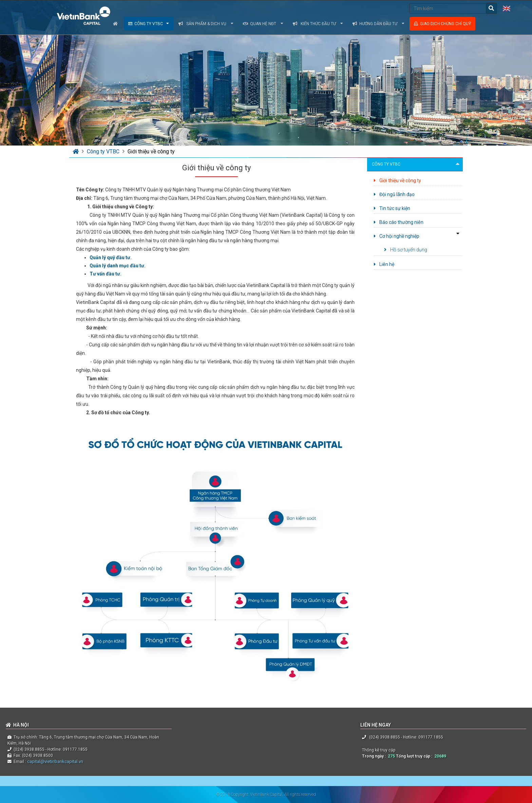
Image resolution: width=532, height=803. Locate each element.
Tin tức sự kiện (392, 208)
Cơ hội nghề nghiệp (397, 236)
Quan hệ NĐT (263, 24)
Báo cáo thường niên (399, 222)
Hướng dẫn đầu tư (378, 24)
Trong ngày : (375, 756)
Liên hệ (384, 264)
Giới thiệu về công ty (151, 151)
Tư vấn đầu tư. (106, 274)
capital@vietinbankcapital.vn (55, 761)
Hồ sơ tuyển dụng (406, 250)
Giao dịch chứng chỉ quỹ (442, 24)
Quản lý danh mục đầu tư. (118, 266)
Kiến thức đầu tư (318, 24)
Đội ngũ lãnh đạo (394, 194)
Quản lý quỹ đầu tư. (111, 257)
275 (391, 756)
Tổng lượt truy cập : (415, 756)
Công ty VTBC (149, 24)
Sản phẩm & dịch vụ (206, 24)
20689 (440, 756)
